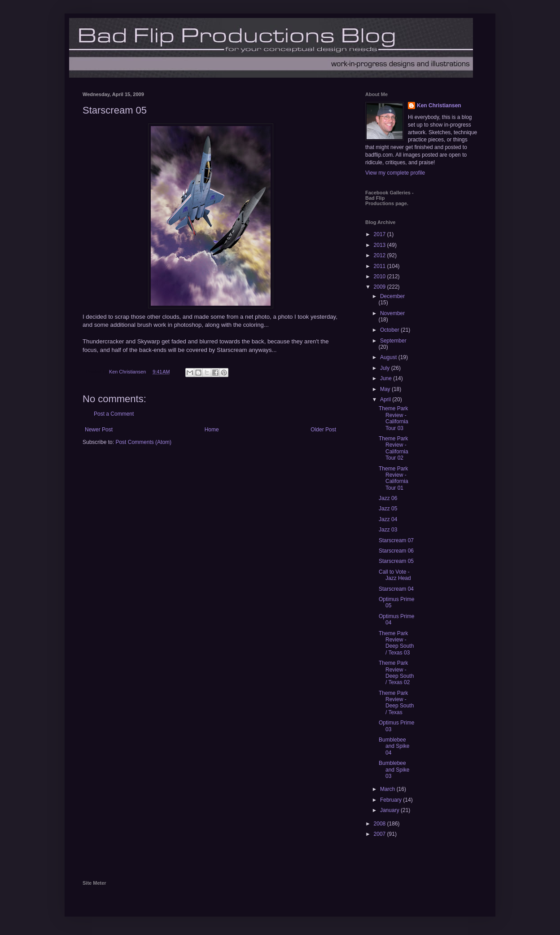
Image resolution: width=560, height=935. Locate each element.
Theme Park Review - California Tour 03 (394, 418)
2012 (381, 255)
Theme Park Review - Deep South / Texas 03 (396, 643)
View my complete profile (395, 173)
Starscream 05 (396, 561)
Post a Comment (114, 414)
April (386, 399)
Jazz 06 (388, 498)
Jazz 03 (388, 530)
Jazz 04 (388, 519)
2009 (381, 287)
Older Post (323, 430)
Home (212, 430)
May (386, 389)
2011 (381, 266)
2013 (381, 245)
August (389, 357)
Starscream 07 (396, 540)
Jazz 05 (388, 509)
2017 (381, 234)
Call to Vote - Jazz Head (395, 575)
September (393, 341)
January (390, 810)
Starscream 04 (396, 589)
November (392, 313)
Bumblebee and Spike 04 (394, 746)
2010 (381, 277)
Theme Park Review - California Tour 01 (394, 478)
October (390, 330)
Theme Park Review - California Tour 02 (394, 448)
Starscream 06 (396, 551)
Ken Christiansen (439, 105)
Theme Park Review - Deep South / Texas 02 (396, 673)
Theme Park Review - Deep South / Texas (396, 703)
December (392, 296)
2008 (381, 824)
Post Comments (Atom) (143, 442)
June (387, 378)
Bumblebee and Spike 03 (394, 770)
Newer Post (99, 430)
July (386, 368)
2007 (381, 834)
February (392, 800)
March (388, 789)
